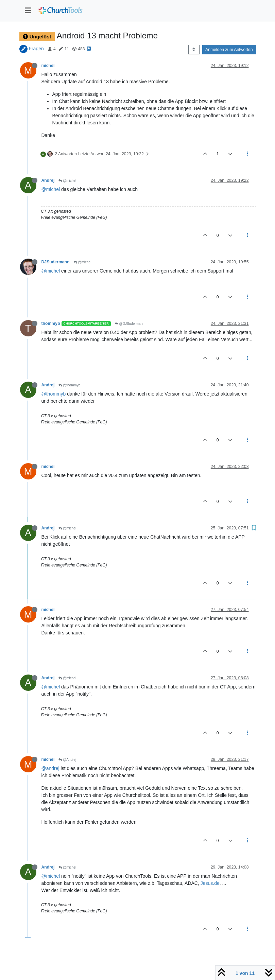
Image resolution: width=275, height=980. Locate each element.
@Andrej (67, 760)
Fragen (36, 49)
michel (48, 66)
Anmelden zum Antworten (229, 50)
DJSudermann (56, 262)
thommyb (51, 323)
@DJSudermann (130, 324)
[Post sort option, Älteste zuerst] (194, 50)
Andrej (48, 180)
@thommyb (69, 385)
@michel (67, 181)
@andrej (50, 768)
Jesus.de (210, 883)
